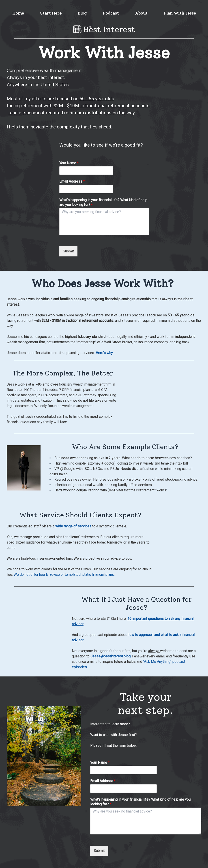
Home (18, 13)
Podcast (111, 13)
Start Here (51, 13)
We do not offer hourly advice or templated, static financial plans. (64, 575)
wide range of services (73, 526)
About (141, 13)
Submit (68, 251)
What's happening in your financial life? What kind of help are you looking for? (103, 202)
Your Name (69, 163)
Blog (82, 13)
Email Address (72, 181)
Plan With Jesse (180, 13)
